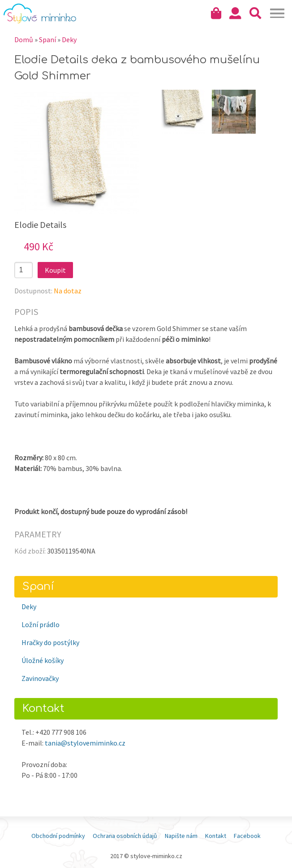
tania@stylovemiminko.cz (85, 743)
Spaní (47, 39)
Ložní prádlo (41, 624)
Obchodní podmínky (58, 836)
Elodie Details (40, 225)
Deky (69, 39)
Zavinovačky (40, 678)
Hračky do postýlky (50, 642)
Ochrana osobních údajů (125, 836)
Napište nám (181, 836)
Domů (24, 39)
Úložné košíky (43, 660)
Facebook (247, 836)
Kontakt (216, 836)
